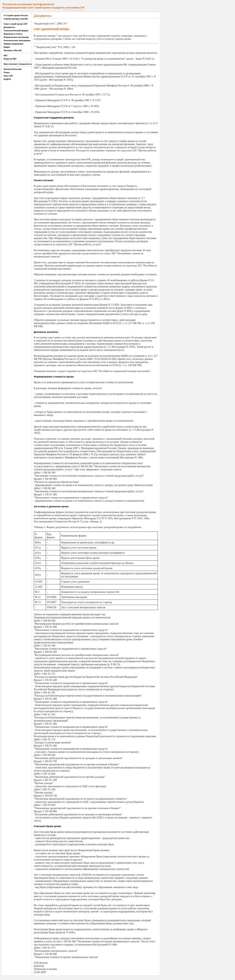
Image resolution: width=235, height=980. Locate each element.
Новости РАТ (10, 59)
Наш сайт (8, 76)
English (7, 79)
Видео (7, 47)
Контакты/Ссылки (13, 69)
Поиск (7, 72)
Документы (9, 27)
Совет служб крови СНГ (16, 24)
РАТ (6, 56)
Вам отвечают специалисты (18, 64)
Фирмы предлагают (14, 44)
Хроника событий (13, 50)
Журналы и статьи (13, 34)
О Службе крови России (16, 15)
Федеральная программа (16, 37)
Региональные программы (17, 40)
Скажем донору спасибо (16, 19)
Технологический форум (16, 31)
